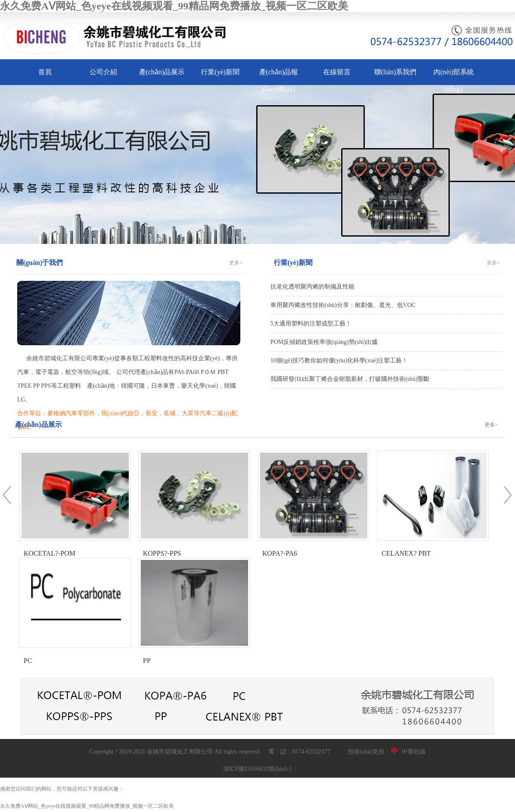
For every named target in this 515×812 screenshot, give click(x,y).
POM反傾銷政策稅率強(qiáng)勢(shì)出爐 (324, 342)
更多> (236, 263)
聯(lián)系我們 (395, 72)
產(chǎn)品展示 (162, 72)
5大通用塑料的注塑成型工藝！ (311, 324)
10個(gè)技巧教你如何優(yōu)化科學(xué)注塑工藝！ (339, 360)
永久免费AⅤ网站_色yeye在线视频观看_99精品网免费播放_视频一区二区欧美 (174, 6)
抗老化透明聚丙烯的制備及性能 (312, 287)
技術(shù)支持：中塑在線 (387, 752)
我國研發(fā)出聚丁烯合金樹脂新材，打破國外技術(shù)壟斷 (350, 379)
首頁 (45, 72)
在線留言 (337, 72)
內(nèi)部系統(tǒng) (454, 81)
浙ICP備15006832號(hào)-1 (258, 769)
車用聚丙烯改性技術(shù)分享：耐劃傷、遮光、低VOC (343, 305)
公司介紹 (103, 72)
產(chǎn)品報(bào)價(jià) (279, 81)
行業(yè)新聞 (220, 72)
